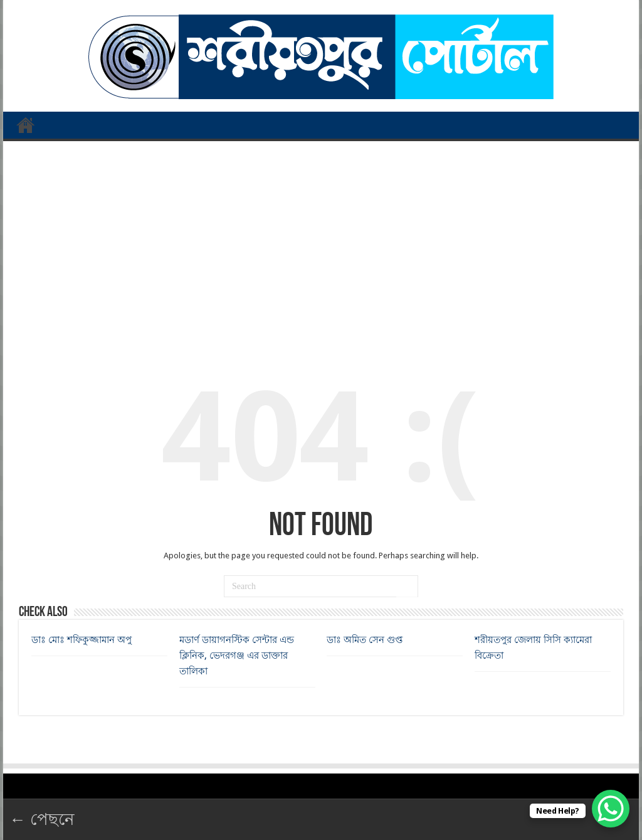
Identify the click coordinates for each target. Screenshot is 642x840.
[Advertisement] (321, 242)
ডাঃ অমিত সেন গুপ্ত (365, 640)
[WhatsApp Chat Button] (611, 809)
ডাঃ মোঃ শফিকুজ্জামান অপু (82, 640)
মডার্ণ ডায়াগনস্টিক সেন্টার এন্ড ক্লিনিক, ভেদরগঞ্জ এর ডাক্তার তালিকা (237, 656)
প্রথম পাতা (26, 125)
